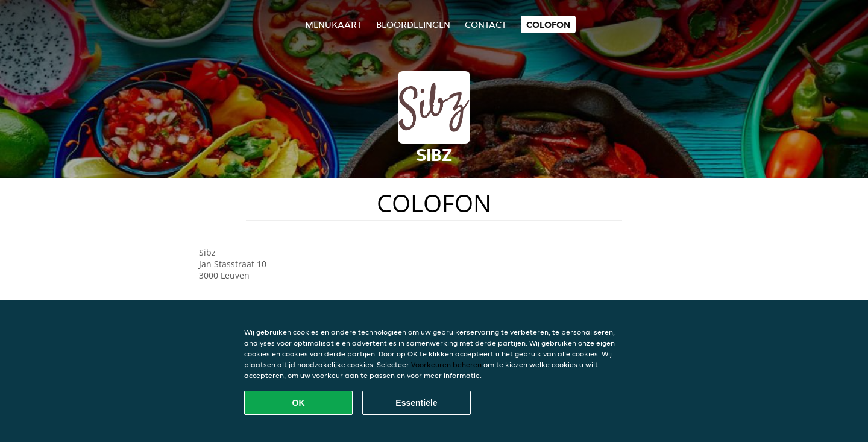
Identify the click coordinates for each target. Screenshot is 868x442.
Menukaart (333, 24)
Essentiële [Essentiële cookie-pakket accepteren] (416, 403)
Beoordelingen (413, 24)
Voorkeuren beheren (446, 365)
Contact (486, 24)
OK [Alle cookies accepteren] (299, 403)
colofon (548, 24)
